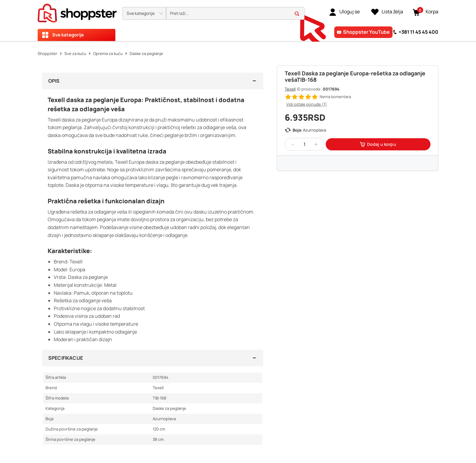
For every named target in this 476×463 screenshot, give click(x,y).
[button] (144, 13)
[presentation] (238, 21)
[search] (235, 14)
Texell (290, 89)
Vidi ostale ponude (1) (307, 104)
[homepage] (77, 11)
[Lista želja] (387, 12)
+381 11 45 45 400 (418, 32)
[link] (344, 12)
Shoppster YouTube (366, 32)
